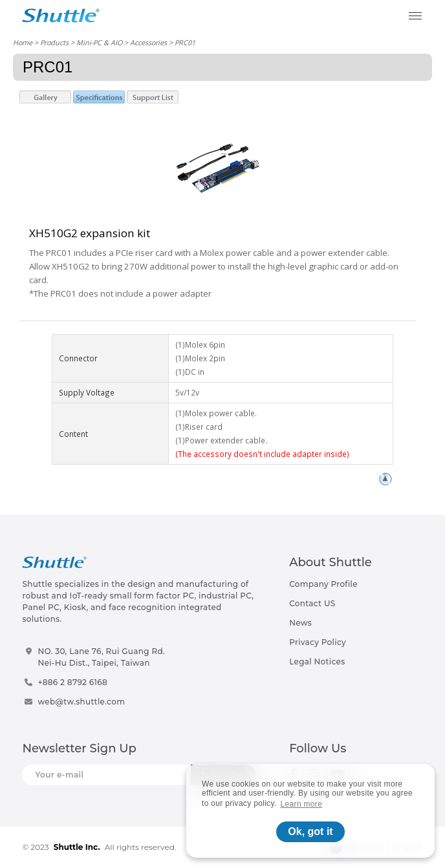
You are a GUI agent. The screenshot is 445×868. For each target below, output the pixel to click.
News (300, 623)
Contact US (312, 603)
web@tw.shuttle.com (81, 702)
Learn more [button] (302, 804)
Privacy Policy (318, 642)
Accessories (148, 42)
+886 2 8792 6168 (72, 682)
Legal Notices (317, 662)
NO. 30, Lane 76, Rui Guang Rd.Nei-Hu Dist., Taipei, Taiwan (101, 657)
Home (23, 42)
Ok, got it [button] (310, 831)
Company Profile (323, 584)
